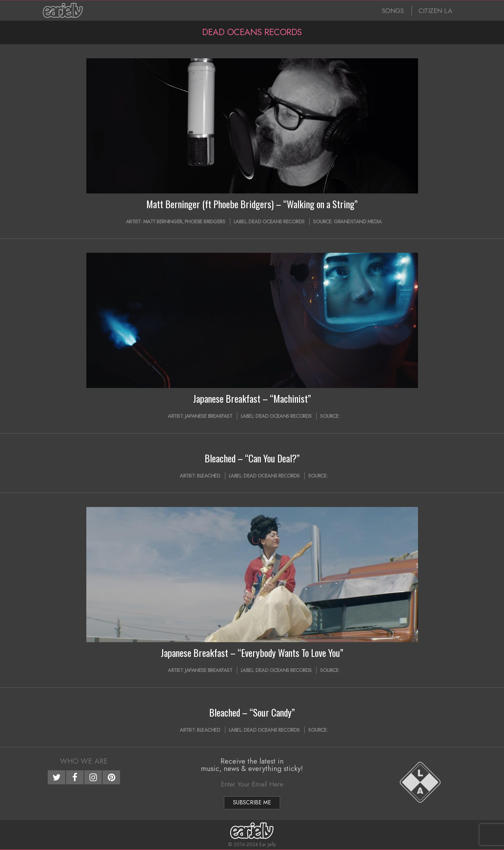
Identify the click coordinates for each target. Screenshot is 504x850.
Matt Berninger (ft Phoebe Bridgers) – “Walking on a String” (252, 204)
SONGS (393, 11)
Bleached (208, 476)
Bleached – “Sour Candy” (252, 712)
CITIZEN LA (435, 11)
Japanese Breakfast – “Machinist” (252, 398)
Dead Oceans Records (277, 222)
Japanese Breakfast (208, 416)
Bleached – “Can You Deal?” (252, 458)
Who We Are (84, 761)
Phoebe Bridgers (205, 222)
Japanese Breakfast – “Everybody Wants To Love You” (252, 653)
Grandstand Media (358, 222)
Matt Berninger (163, 222)
